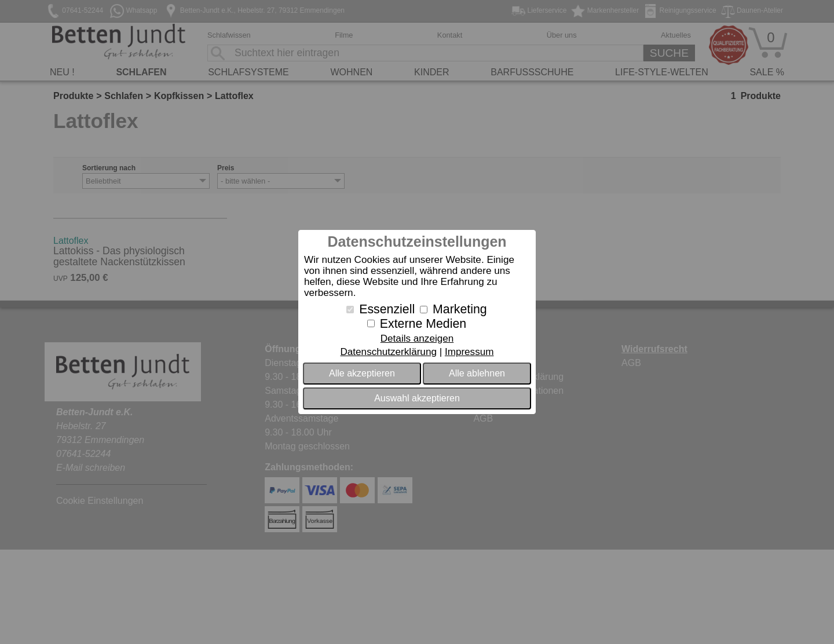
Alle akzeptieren (362, 373)
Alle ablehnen (477, 373)
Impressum (469, 352)
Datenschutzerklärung (388, 352)
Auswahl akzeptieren (417, 398)
